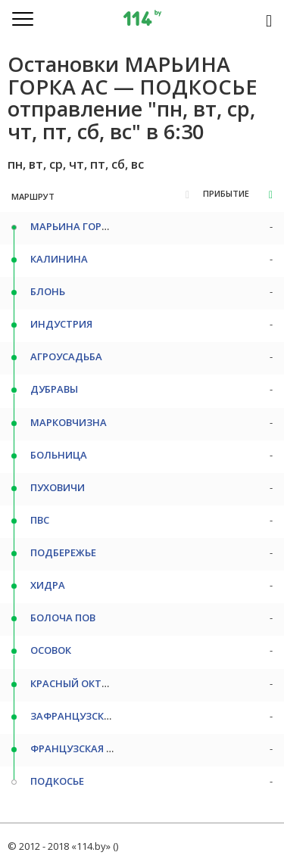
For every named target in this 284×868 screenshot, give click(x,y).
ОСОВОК (51, 650)
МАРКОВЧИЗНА (69, 422)
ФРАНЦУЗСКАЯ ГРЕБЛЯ (86, 748)
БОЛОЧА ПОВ (63, 618)
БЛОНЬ (48, 291)
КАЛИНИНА (59, 259)
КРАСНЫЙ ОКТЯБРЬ (78, 683)
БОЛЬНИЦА (59, 455)
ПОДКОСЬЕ (57, 781)
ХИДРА (48, 585)
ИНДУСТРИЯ (61, 324)
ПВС (40, 520)
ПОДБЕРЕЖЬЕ (63, 552)
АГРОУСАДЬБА (66, 356)
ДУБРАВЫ (54, 389)
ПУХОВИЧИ (58, 487)
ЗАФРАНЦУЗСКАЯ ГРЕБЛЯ (93, 716)
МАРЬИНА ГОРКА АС (80, 226)
